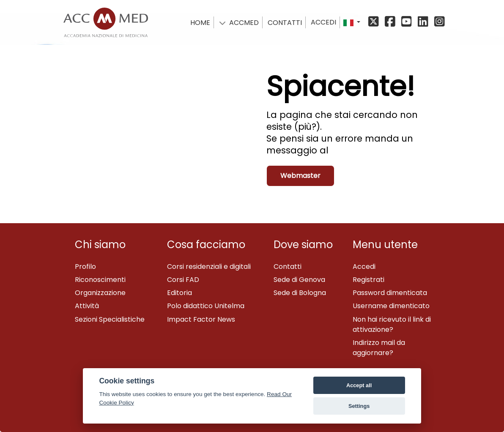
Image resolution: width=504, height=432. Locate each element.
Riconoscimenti (100, 280)
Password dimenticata (390, 293)
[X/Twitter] (376, 22)
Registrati (368, 280)
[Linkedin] (424, 22)
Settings (359, 406)
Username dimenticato (391, 306)
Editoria (179, 293)
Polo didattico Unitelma (206, 306)
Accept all (359, 385)
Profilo (85, 267)
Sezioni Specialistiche (110, 319)
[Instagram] (439, 22)
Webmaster (300, 176)
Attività (87, 306)
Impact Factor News (201, 319)
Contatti (288, 267)
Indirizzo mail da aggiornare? (379, 348)
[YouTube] (408, 22)
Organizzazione (100, 293)
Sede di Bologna (300, 293)
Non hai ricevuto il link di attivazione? (392, 324)
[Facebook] (391, 22)
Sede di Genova (299, 280)
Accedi (323, 22)
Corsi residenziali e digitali (209, 267)
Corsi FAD (183, 280)
